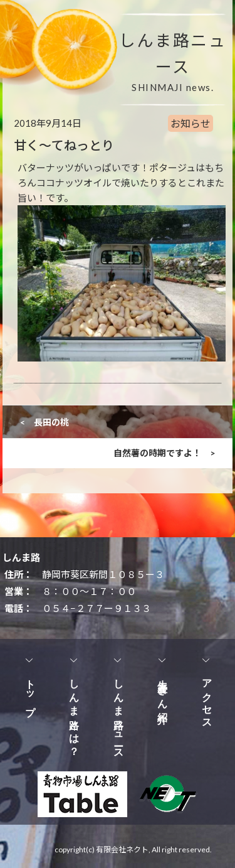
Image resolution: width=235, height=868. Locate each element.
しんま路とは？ (74, 712)
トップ (30, 693)
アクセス (207, 699)
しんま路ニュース (119, 714)
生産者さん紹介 (163, 690)
